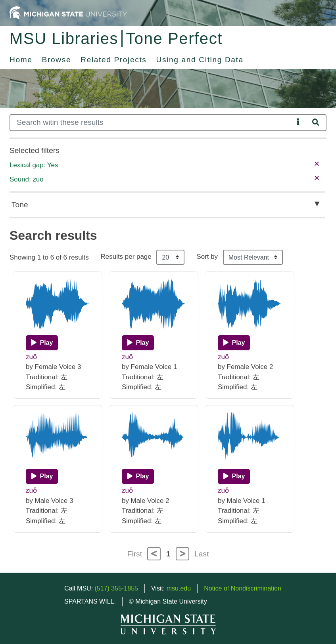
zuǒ (31, 357)
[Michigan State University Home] (68, 12)
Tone (20, 205)
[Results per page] (170, 257)
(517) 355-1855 (116, 588)
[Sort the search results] (253, 257)
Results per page (126, 257)
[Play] (42, 343)
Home (21, 60)
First (135, 554)
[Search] (152, 123)
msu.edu (179, 588)
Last (202, 554)
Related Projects (113, 60)
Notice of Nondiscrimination (243, 588)
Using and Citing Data (200, 60)
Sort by (207, 257)
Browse (57, 60)
